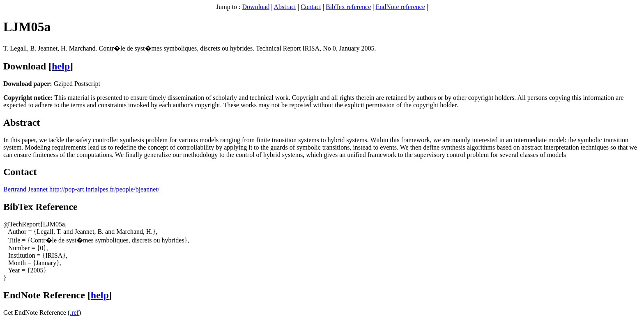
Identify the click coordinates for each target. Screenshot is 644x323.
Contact (311, 7)
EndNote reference (400, 7)
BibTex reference (348, 7)
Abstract (285, 7)
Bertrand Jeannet (25, 189)
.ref (74, 313)
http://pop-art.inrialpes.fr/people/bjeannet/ (104, 189)
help (61, 66)
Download (256, 7)
